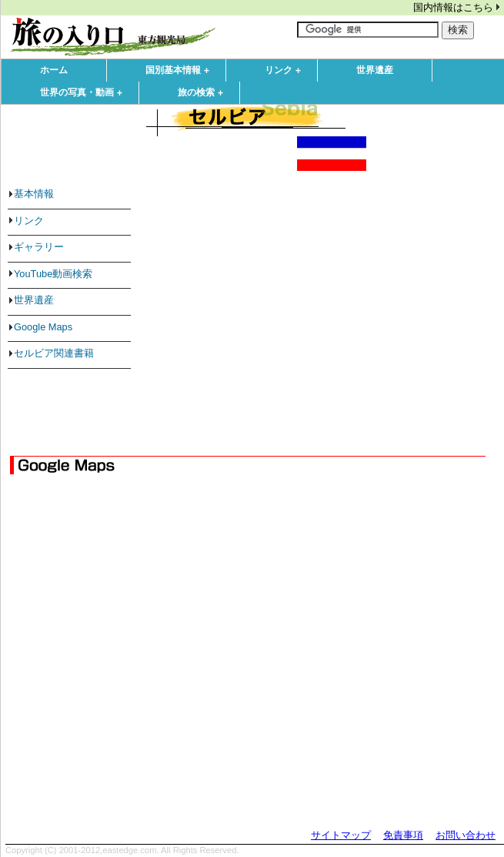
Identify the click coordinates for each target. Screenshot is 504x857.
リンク (286, 71)
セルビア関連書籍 (54, 353)
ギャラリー (39, 247)
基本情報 (34, 194)
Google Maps (43, 327)
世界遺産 (375, 70)
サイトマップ (341, 835)
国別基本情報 (181, 71)
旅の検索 (204, 93)
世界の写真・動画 (85, 93)
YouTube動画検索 (53, 274)
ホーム (54, 70)
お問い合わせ (466, 835)
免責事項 (403, 835)
